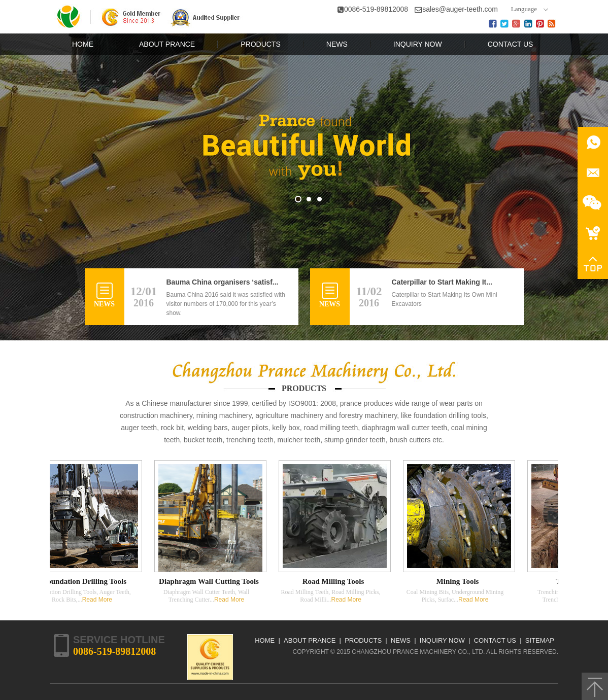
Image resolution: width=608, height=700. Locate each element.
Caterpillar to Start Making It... (442, 282)
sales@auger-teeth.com (460, 9)
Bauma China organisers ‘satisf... (223, 282)
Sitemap (540, 640)
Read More (99, 600)
